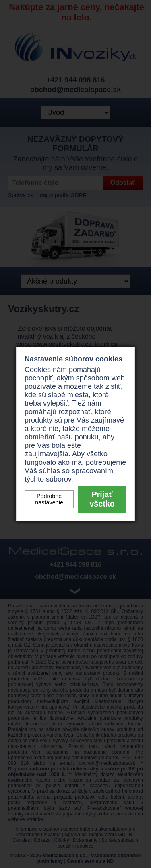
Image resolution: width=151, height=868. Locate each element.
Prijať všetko (102, 499)
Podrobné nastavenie (49, 499)
